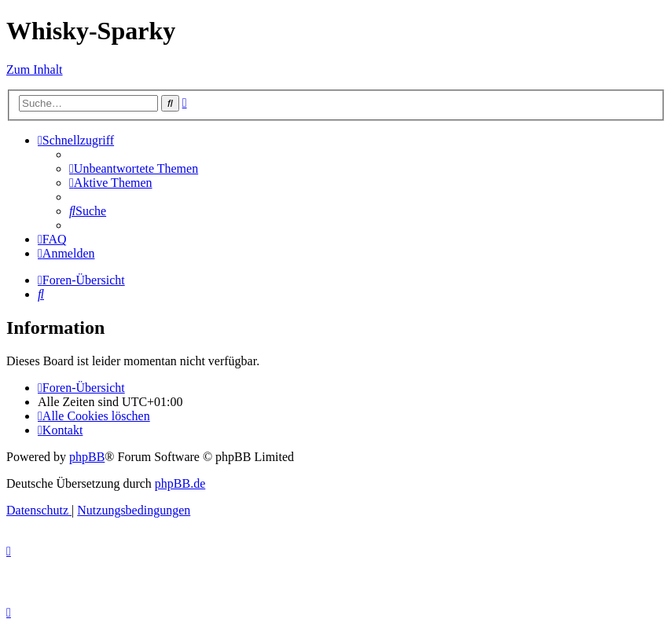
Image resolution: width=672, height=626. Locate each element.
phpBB (87, 457)
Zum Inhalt (35, 70)
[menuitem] (134, 168)
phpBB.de (180, 483)
